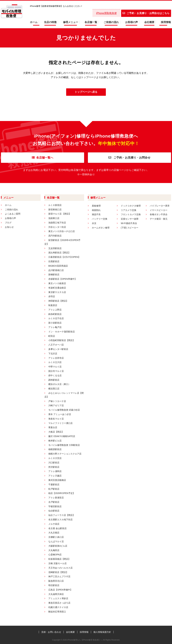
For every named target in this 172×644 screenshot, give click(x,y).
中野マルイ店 (55, 367)
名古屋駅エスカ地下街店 (60, 520)
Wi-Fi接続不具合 (129, 223)
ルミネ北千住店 (56, 318)
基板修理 (96, 206)
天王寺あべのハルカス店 (60, 568)
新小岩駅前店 (55, 323)
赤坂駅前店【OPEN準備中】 (63, 279)
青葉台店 (53, 427)
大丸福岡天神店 (56, 594)
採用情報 (166, 22)
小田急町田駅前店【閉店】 (62, 340)
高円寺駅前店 (55, 236)
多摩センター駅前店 (58, 349)
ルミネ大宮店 (55, 458)
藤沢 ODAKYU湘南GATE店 (62, 436)
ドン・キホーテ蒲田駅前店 (62, 332)
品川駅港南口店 (56, 270)
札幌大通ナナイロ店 (58, 607)
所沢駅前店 (54, 467)
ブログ (8, 223)
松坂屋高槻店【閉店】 (59, 559)
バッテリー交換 (100, 219)
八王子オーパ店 (56, 345)
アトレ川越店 (55, 476)
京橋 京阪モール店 (57, 563)
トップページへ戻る (86, 92)
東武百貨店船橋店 (57, 480)
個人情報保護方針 (102, 632)
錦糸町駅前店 (55, 314)
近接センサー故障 (130, 219)
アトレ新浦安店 (56, 498)
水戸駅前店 (54, 502)
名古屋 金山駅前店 (57, 528)
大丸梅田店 (54, 550)
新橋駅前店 (54, 275)
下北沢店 (53, 354)
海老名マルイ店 (56, 419)
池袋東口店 (54, 218)
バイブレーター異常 (160, 206)
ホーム (34, 22)
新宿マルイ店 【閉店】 (60, 214)
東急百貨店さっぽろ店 (59, 603)
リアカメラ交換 (129, 210)
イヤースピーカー (159, 210)
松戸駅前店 (54, 489)
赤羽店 (52, 296)
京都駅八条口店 (56, 537)
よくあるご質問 (13, 214)
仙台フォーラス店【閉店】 (62, 515)
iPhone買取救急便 (106, 13)
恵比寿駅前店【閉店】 (59, 253)
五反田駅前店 (55, 248)
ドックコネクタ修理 (131, 206)
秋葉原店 (53, 305)
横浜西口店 (54, 389)
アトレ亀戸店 (55, 327)
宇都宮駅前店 (55, 506)
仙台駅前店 (54, 511)
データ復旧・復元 (159, 219)
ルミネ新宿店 (55, 205)
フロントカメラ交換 (131, 214)
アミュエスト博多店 (58, 598)
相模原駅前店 (55, 449)
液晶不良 (96, 214)
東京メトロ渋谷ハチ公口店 (62, 231)
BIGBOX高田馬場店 (58, 266)
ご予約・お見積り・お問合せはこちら (146, 13)
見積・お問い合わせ (51, 632)
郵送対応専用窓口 (57, 612)
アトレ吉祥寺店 (56, 358)
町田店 (52, 336)
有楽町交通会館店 (57, 288)
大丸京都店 (54, 533)
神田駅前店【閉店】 (58, 301)
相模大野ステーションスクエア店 (65, 454)
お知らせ (9, 227)
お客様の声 (132, 22)
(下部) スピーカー (130, 228)
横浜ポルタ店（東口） (59, 384)
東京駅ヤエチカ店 (57, 292)
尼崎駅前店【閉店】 (58, 572)
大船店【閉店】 (56, 432)
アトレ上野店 (55, 310)
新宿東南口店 (55, 210)
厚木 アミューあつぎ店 (60, 414)
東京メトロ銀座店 (57, 283)
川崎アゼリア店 (56, 405)
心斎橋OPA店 (55, 555)
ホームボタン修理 (101, 228)
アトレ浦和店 (55, 471)
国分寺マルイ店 (56, 371)
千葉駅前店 (54, 484)
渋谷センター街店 (57, 227)
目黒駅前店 (54, 261)
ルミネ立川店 (55, 362)
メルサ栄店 (54, 524)
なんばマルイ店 (56, 541)
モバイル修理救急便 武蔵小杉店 (64, 410)
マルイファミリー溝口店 (60, 423)
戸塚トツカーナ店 (57, 401)
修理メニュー (71, 22)
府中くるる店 (55, 375)
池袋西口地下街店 (57, 223)
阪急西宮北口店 (56, 581)
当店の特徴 (50, 22)
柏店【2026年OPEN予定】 (62, 493)
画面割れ (96, 210)
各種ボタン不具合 (159, 214)
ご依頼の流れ (111, 22)
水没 (94, 223)
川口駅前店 (54, 463)
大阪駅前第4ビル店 (58, 546)
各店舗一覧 (91, 22)
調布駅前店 (54, 380)
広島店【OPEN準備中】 (60, 590)
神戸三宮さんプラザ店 (59, 576)
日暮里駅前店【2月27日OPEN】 (64, 257)
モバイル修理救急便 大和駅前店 (64, 445)
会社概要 (149, 22)
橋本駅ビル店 (55, 441)
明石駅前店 (54, 585)
